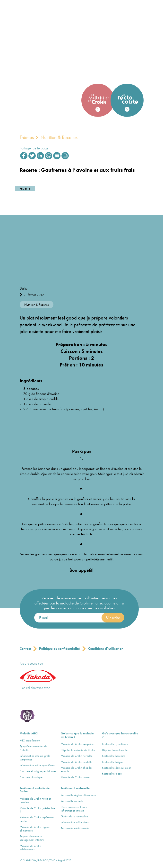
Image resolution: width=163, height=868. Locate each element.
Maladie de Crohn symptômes (78, 744)
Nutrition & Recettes (59, 137)
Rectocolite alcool (112, 774)
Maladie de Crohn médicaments (30, 848)
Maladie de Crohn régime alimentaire (35, 829)
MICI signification (30, 740)
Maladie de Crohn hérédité (77, 756)
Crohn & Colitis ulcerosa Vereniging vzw (35, 700)
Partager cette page (34, 148)
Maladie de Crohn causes (76, 777)
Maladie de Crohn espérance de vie (37, 819)
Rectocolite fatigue (113, 762)
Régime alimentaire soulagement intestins (32, 838)
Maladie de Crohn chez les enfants (77, 770)
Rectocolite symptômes (115, 744)
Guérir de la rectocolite (74, 816)
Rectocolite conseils (72, 801)
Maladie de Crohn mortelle (77, 762)
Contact (25, 649)
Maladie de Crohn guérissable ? (37, 810)
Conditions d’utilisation (106, 649)
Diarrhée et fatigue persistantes (38, 771)
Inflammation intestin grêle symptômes (35, 758)
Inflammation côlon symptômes (37, 765)
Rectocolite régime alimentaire (78, 795)
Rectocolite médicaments (75, 828)
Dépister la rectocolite (115, 750)
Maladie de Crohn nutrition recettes (36, 800)
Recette (25, 189)
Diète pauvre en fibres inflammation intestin (74, 809)
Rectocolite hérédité (114, 756)
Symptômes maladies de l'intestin (33, 748)
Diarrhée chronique (31, 777)
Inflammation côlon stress (75, 822)
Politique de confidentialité (60, 649)
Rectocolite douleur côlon (117, 768)
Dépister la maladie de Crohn (78, 750)
